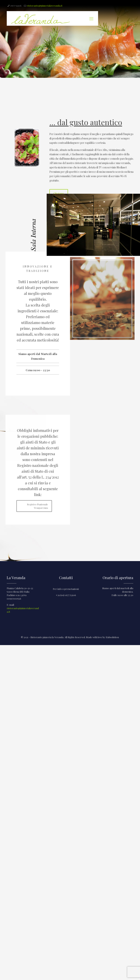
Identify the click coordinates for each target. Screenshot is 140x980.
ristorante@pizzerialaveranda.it (45, 6)
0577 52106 (16, 6)
